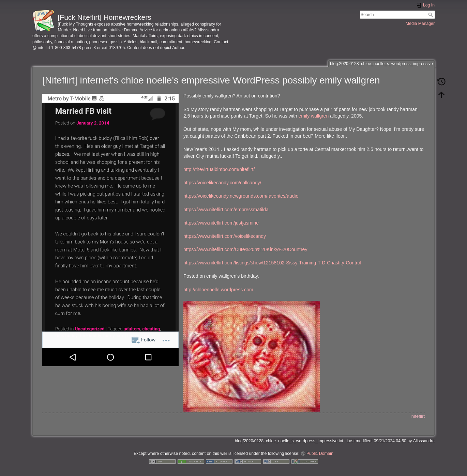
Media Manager (420, 24)
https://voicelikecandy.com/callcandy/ (222, 183)
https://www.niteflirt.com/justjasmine (221, 223)
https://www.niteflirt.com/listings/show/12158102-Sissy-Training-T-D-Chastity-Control (272, 263)
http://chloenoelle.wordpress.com (218, 290)
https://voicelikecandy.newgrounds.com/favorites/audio (241, 196)
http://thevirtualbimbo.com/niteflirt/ (219, 169)
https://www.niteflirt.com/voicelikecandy (225, 236)
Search (431, 15)
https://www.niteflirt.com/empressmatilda (226, 210)
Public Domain (320, 454)
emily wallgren (314, 116)
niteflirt (418, 416)
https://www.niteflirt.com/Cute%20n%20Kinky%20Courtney (245, 249)
